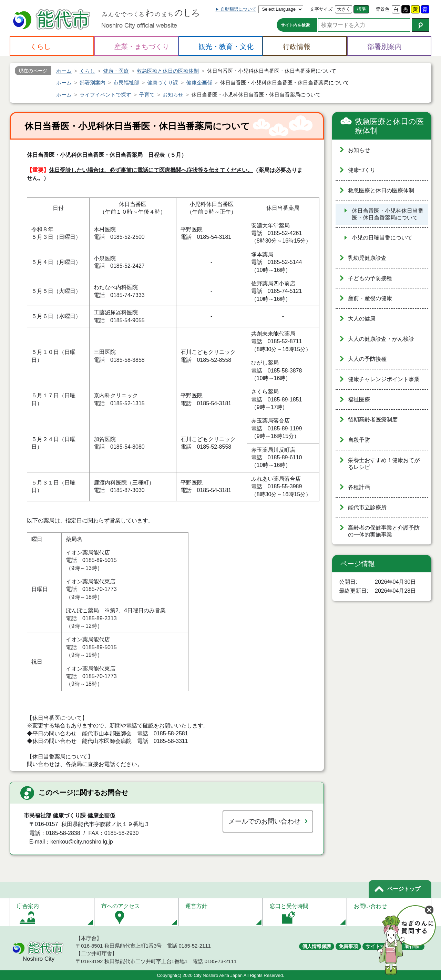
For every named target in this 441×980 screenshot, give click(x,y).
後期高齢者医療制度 (373, 420)
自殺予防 (359, 440)
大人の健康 (362, 319)
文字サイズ (321, 9)
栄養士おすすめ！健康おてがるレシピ (384, 464)
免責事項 (348, 946)
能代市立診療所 (367, 507)
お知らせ (359, 150)
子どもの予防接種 (370, 278)
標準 (361, 9)
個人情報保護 (317, 946)
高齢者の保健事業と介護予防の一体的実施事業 (384, 531)
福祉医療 (359, 400)
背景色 (383, 9)
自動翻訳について (238, 9)
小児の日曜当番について (382, 238)
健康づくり (362, 170)
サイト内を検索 (295, 25)
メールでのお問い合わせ (264, 821)
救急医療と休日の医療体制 (389, 126)
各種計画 (359, 487)
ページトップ (404, 889)
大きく (344, 9)
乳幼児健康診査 (367, 258)
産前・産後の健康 (370, 298)
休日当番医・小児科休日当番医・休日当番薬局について (388, 214)
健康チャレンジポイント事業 (384, 379)
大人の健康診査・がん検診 (381, 339)
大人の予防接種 (367, 359)
